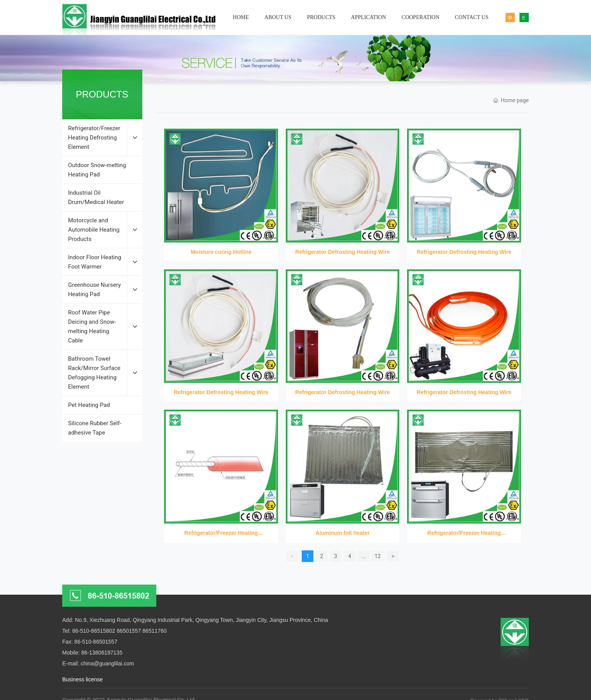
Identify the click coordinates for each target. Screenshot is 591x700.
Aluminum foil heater (342, 533)
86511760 (154, 631)
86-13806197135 (102, 653)
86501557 (129, 631)
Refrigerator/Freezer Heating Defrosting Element (221, 462)
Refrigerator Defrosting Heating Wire (342, 252)
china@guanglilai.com (107, 663)
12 (378, 556)
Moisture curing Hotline (221, 252)
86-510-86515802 (94, 631)
